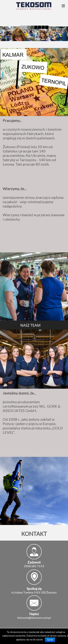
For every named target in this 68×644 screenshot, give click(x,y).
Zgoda (50, 640)
